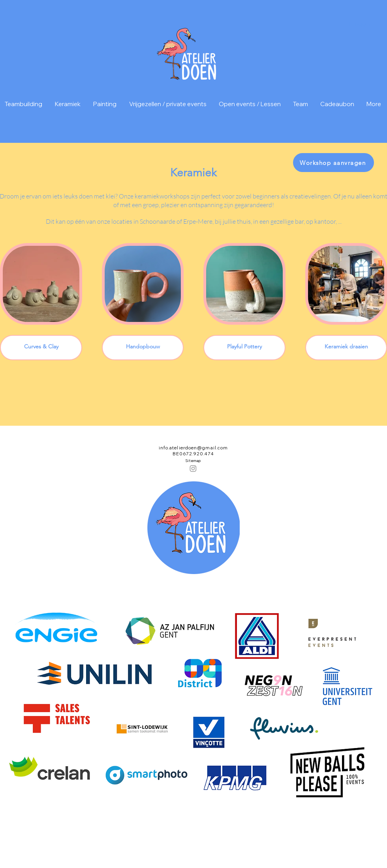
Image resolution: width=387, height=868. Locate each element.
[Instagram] (193, 468)
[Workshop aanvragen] (333, 163)
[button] (382, 22)
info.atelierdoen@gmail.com (193, 448)
